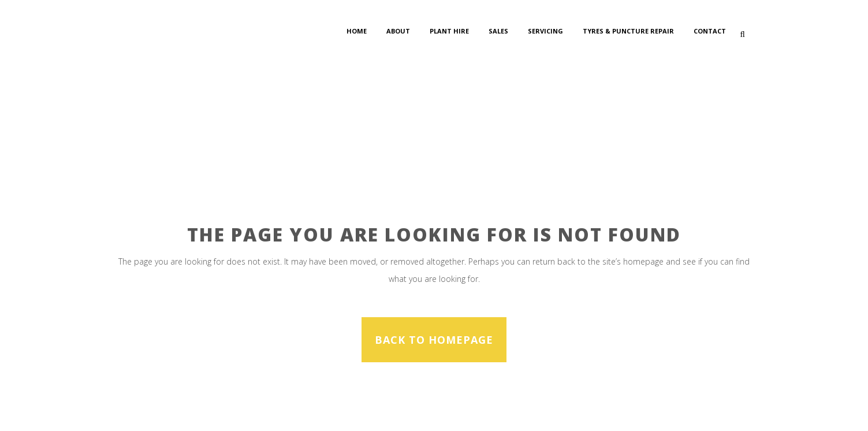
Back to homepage (434, 340)
